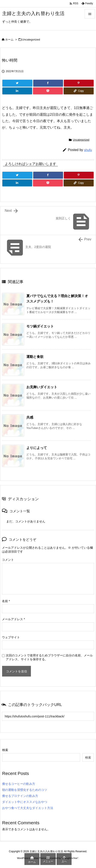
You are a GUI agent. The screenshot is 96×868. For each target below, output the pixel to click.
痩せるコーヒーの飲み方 (19, 784)
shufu (88, 150)
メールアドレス (13, 619)
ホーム (9, 40)
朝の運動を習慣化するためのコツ (25, 790)
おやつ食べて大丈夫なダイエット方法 (28, 808)
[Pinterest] (79, 83)
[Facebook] (48, 83)
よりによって (37, 448)
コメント (8, 560)
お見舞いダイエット (42, 387)
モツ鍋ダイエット (40, 326)
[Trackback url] (48, 716)
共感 (30, 417)
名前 (6, 601)
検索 (5, 750)
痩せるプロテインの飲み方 (20, 796)
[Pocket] (48, 91)
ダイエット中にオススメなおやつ (25, 802)
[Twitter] (17, 83)
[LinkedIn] (17, 91)
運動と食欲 (35, 357)
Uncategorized (31, 40)
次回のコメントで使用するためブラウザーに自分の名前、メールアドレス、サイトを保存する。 (49, 657)
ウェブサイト (11, 637)
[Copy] (79, 91)
